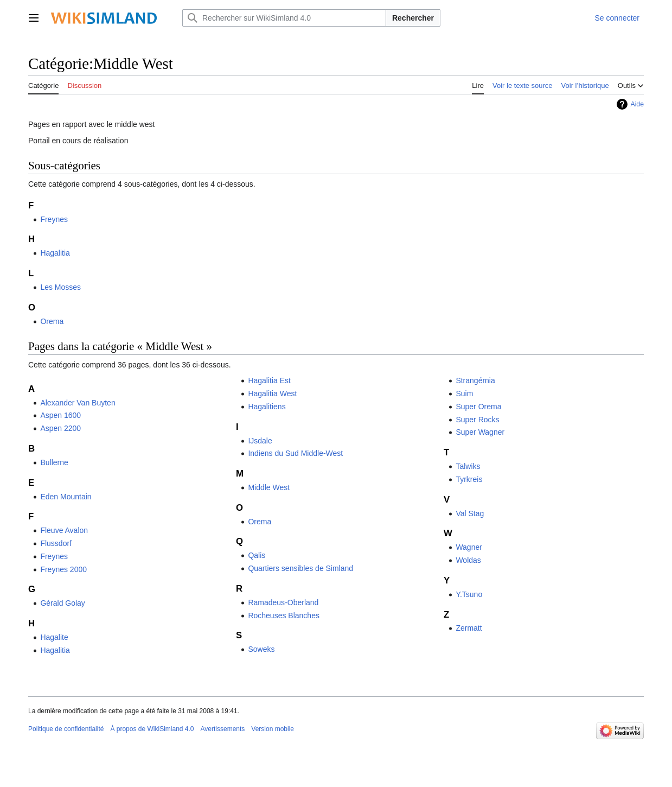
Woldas (468, 560)
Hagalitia (55, 253)
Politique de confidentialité (66, 729)
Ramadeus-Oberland (283, 602)
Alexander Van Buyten (78, 403)
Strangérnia (475, 380)
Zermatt (469, 628)
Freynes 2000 (63, 569)
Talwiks (468, 466)
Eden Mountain (66, 497)
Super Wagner (480, 432)
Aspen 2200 (60, 428)
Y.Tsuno (469, 594)
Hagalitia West (272, 393)
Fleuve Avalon (64, 530)
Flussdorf (56, 543)
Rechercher (413, 18)
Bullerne (54, 462)
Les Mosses (60, 287)
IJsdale (260, 441)
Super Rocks (477, 420)
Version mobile (273, 729)
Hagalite (54, 637)
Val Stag (470, 513)
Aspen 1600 (60, 415)
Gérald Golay (62, 603)
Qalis (257, 555)
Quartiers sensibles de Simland (300, 568)
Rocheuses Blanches (284, 615)
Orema (52, 321)
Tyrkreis (469, 479)
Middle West (269, 487)
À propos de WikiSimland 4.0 (152, 729)
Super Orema (478, 407)
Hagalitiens (267, 407)
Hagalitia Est (269, 380)
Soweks (261, 649)
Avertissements (223, 729)
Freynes (54, 219)
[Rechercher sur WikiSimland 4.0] (284, 18)
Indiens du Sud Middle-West (295, 453)
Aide (637, 104)
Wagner (469, 547)
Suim (464, 393)
